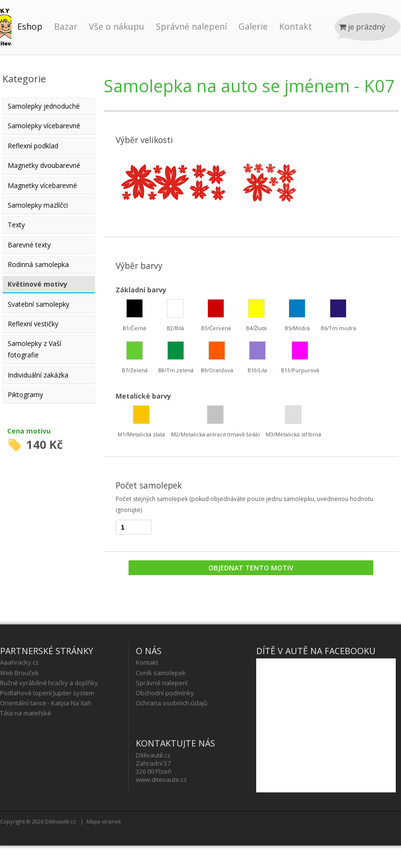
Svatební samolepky (38, 304)
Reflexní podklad (33, 146)
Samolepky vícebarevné (44, 126)
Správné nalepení (191, 26)
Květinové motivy (38, 284)
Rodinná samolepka (38, 264)
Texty (16, 225)
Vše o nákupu (117, 26)
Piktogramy (25, 395)
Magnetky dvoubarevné (44, 165)
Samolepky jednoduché (44, 106)
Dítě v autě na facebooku (316, 651)
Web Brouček (19, 673)
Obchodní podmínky (165, 693)
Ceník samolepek (161, 673)
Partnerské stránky (47, 651)
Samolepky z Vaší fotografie (34, 349)
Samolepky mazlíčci (38, 205)
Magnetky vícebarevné (42, 185)
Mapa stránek (104, 821)
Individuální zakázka (38, 375)
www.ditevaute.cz (161, 779)
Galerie (253, 26)
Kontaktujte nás (175, 743)
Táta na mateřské (26, 713)
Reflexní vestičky (33, 324)
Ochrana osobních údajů (172, 703)
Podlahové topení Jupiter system (47, 693)
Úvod (6, 37)
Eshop (30, 26)
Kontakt (296, 26)
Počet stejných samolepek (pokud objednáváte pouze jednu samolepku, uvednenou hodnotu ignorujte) (244, 504)
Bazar (66, 26)
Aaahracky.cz (19, 662)
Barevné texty (29, 245)
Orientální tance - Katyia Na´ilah (46, 703)
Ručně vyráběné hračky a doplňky (49, 683)
